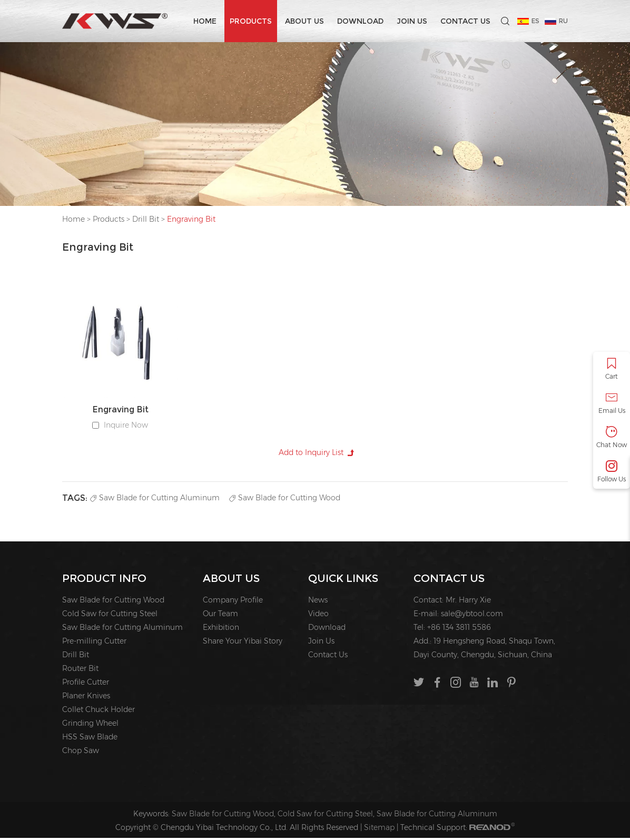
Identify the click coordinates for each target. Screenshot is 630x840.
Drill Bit (146, 219)
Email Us (612, 403)
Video (318, 616)
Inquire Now (126, 426)
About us (304, 21)
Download (360, 21)
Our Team (220, 616)
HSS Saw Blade (90, 739)
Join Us (412, 21)
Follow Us (612, 472)
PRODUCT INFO (104, 580)
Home (205, 21)
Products (251, 21)
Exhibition (221, 629)
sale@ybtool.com (472, 616)
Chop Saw (81, 753)
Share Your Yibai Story (243, 643)
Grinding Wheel (90, 725)
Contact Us (465, 21)
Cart (612, 369)
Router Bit (80, 670)
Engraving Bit (191, 219)
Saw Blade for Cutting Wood (285, 499)
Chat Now (612, 437)
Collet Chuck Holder (99, 711)
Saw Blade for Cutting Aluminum (155, 499)
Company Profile (233, 602)
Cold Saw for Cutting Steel (110, 616)
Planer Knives (86, 698)
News (318, 602)
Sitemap (379, 829)
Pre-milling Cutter (94, 643)
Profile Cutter (86, 684)
